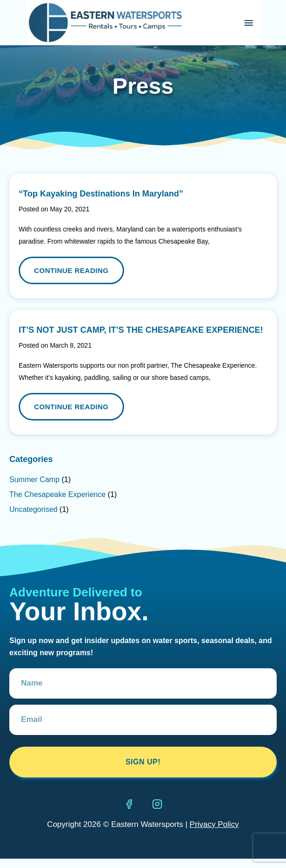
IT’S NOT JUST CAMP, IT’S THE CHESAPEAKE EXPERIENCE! (141, 330)
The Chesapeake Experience (57, 494)
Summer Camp (35, 479)
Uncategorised (33, 509)
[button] (249, 23)
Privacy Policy (214, 824)
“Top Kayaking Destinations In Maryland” (101, 194)
